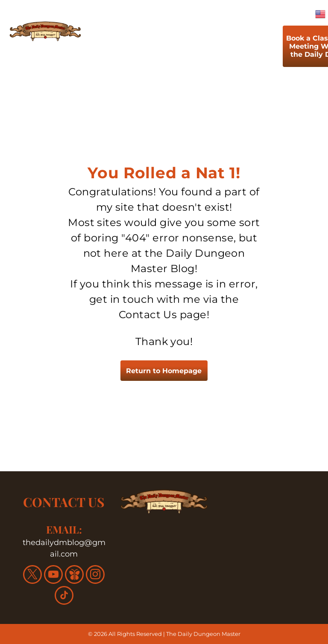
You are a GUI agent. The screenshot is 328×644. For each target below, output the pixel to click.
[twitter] (32, 576)
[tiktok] (64, 596)
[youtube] (53, 576)
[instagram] (95, 576)
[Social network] (74, 576)
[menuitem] (117, 48)
